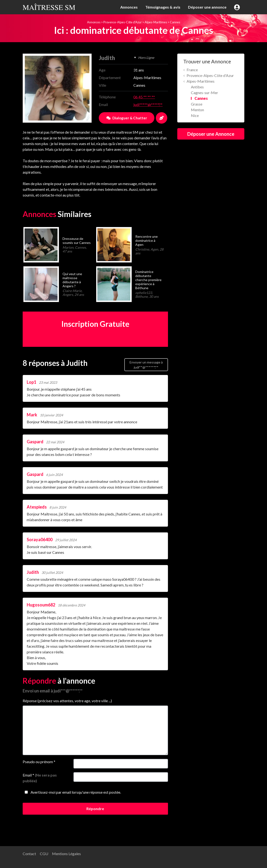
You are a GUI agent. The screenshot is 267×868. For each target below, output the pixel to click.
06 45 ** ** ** (144, 97)
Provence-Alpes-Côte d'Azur (123, 22)
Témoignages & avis (163, 7)
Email (40, 778)
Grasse (197, 104)
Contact (29, 854)
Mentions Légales (66, 854)
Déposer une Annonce (211, 134)
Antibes (197, 87)
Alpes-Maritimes (156, 22)
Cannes (175, 22)
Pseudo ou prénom (39, 762)
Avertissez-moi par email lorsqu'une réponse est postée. (72, 792)
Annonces (129, 7)
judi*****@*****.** (148, 104)
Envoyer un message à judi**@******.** (146, 365)
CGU (44, 854)
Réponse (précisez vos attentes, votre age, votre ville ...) (67, 701)
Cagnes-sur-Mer (204, 93)
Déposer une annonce (207, 7)
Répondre (95, 809)
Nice (195, 115)
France (192, 70)
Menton (197, 110)
